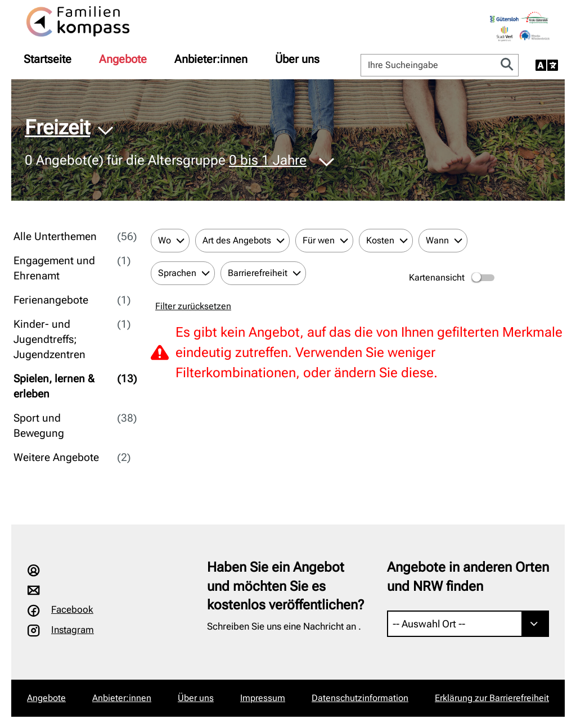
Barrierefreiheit (258, 273)
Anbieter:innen (211, 59)
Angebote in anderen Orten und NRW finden (468, 577)
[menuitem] (48, 59)
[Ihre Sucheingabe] (429, 65)
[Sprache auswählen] (547, 65)
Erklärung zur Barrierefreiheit (492, 698)
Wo (165, 240)
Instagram (73, 630)
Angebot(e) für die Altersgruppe (166, 161)
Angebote (123, 59)
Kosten (380, 240)
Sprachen (177, 273)
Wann (437, 240)
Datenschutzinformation (360, 698)
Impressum (263, 698)
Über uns (297, 59)
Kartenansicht (453, 278)
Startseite (48, 59)
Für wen (319, 240)
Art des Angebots (237, 240)
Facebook (72, 609)
